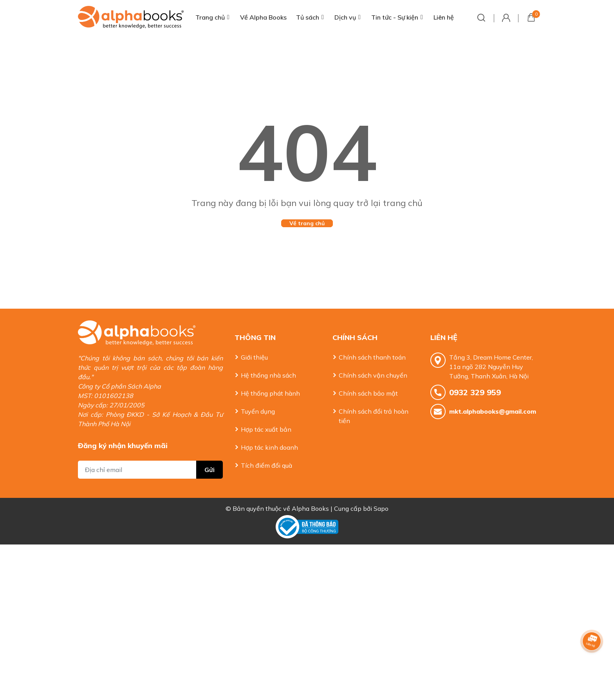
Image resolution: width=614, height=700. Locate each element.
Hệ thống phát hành (270, 393)
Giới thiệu (254, 357)
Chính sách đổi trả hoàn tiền (374, 416)
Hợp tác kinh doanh (269, 447)
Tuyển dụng (258, 411)
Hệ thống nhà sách (268, 375)
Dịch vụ (345, 17)
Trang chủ (210, 17)
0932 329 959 (475, 392)
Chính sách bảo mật (368, 393)
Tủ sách (308, 17)
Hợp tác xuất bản (266, 429)
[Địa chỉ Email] (150, 454)
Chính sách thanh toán (372, 357)
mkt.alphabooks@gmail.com (493, 411)
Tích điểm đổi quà (266, 465)
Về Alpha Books (263, 17)
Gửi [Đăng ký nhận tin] (209, 454)
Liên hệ (444, 17)
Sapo (381, 501)
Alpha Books (310, 501)
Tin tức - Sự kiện (395, 17)
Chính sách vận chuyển (373, 375)
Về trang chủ (307, 223)
